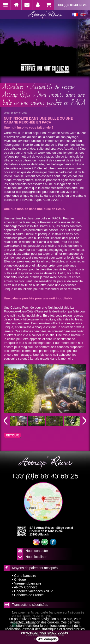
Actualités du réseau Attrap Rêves (39, 91)
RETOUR (12, 435)
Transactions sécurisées (30, 605)
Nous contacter (37, 551)
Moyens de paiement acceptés (35, 568)
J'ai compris (47, 639)
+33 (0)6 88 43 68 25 (72, 5)
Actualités (13, 87)
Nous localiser (36, 557)
